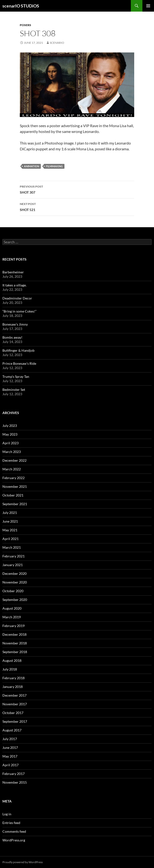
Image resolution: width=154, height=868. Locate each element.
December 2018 (14, 634)
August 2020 (12, 608)
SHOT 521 (77, 206)
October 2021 (13, 495)
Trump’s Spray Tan (16, 376)
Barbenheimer (13, 272)
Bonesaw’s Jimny (15, 324)
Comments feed (14, 831)
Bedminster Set (14, 390)
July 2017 (10, 739)
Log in (7, 814)
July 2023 (10, 426)
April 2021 (10, 539)
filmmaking (54, 166)
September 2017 (15, 721)
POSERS (25, 25)
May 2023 (10, 434)
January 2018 (13, 687)
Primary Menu (148, 6)
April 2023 (10, 443)
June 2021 (10, 521)
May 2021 (10, 530)
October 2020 (13, 591)
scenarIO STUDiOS (21, 6)
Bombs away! (12, 337)
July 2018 (10, 669)
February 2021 (14, 556)
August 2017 (12, 730)
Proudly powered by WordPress (23, 862)
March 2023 (12, 452)
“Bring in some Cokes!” (19, 311)
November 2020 (15, 582)
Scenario (57, 43)
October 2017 (13, 713)
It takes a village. (14, 285)
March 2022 (12, 469)
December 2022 (14, 460)
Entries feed (11, 823)
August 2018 (12, 660)
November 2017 (15, 704)
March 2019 (12, 617)
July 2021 (10, 513)
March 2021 (12, 547)
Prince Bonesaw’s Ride (19, 363)
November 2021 (15, 486)
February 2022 (14, 478)
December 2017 (14, 695)
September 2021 (15, 504)
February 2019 (14, 626)
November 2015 (15, 782)
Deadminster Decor (17, 298)
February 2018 (14, 678)
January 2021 (13, 565)
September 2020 (15, 600)
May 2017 (10, 756)
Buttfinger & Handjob (18, 350)
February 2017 (14, 774)
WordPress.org (14, 840)
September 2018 (15, 652)
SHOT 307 (77, 189)
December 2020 (14, 573)
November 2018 (15, 643)
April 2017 (10, 765)
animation (31, 166)
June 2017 (10, 748)
